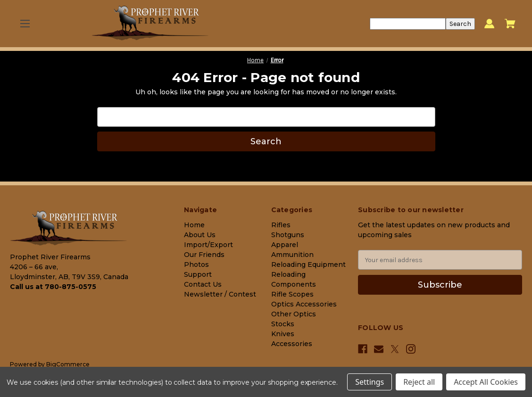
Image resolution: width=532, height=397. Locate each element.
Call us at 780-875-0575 (53, 287)
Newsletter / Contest (220, 294)
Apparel (285, 245)
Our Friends (204, 255)
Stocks (283, 324)
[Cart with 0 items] (510, 24)
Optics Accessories (304, 304)
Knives (283, 334)
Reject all (419, 382)
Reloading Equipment (308, 265)
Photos (196, 265)
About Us (200, 235)
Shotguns (288, 235)
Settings (370, 382)
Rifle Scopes (292, 294)
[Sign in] (489, 24)
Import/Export (208, 245)
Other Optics (294, 314)
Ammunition (292, 255)
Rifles (281, 225)
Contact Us (203, 284)
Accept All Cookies (486, 382)
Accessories (292, 344)
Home (194, 225)
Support (198, 274)
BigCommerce (68, 364)
